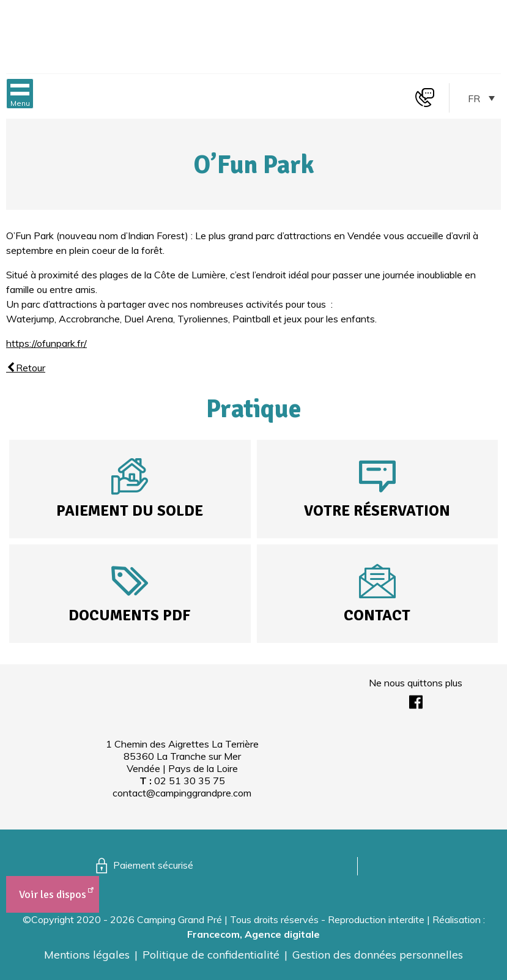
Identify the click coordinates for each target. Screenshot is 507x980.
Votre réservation (377, 510)
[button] (20, 94)
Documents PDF (130, 615)
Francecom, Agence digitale (253, 934)
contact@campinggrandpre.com (182, 793)
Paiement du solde (130, 510)
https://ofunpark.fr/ (46, 343)
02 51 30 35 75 (190, 781)
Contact (377, 615)
